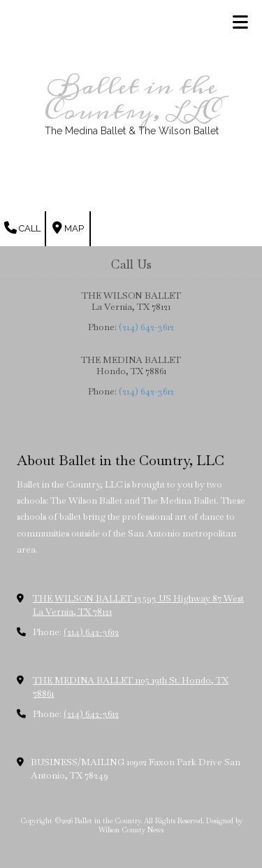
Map (68, 228)
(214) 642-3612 (146, 327)
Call (22, 228)
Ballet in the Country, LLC (132, 99)
